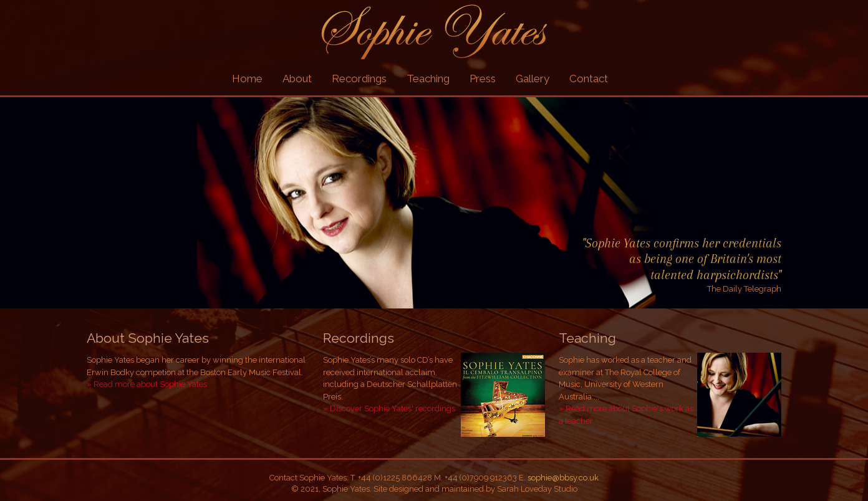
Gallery (533, 79)
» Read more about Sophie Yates (147, 384)
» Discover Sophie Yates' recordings (389, 408)
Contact (589, 79)
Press (483, 79)
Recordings (359, 79)
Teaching (428, 79)
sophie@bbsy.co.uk (563, 478)
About (297, 79)
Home (247, 79)
